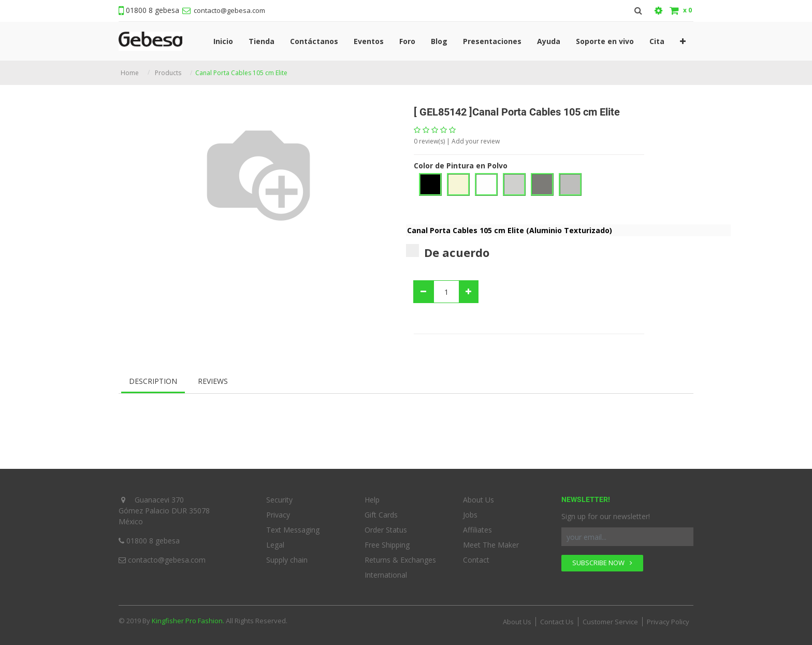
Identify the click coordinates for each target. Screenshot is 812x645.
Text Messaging (293, 530)
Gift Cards (381, 515)
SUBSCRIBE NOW (602, 563)
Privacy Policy (668, 622)
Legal (275, 545)
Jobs (470, 515)
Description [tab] (153, 381)
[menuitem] (223, 41)
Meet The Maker (491, 545)
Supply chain (287, 560)
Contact (476, 560)
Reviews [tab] (213, 381)
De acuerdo (448, 252)
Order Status (386, 530)
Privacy (278, 515)
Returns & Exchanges (400, 560)
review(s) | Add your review (457, 141)
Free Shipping (387, 545)
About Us (479, 500)
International (386, 575)
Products (168, 73)
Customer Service (610, 622)
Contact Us (557, 622)
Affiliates (477, 530)
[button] (683, 41)
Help (372, 500)
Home (130, 73)
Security (279, 500)
